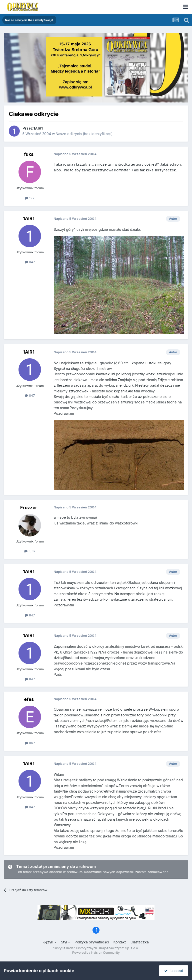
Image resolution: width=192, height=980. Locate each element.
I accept (174, 971)
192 (30, 198)
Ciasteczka (140, 942)
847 (30, 262)
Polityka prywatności (92, 942)
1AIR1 (38, 128)
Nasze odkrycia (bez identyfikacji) (84, 134)
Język (50, 942)
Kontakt (120, 942)
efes (29, 699)
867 (30, 743)
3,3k (30, 551)
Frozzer (29, 508)
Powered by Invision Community (96, 953)
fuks (29, 154)
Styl (65, 942)
